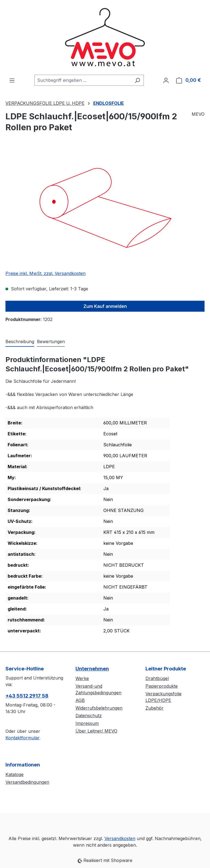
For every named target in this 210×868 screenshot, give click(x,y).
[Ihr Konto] (166, 80)
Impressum (87, 723)
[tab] (20, 342)
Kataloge (14, 774)
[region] (105, 207)
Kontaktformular (22, 738)
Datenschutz (89, 716)
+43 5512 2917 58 (27, 696)
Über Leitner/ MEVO (96, 731)
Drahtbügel (157, 678)
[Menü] (12, 80)
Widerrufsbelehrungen (99, 708)
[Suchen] (137, 80)
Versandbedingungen (27, 782)
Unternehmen (92, 669)
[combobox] (83, 80)
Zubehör (154, 708)
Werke (82, 678)
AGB (80, 700)
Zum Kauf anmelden (105, 306)
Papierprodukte (162, 686)
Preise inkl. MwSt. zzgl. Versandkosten (46, 273)
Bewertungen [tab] (51, 342)
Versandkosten (120, 838)
